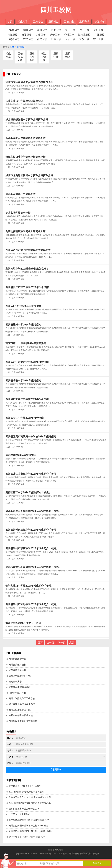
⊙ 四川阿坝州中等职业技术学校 (22, 721)
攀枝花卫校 (84, 35)
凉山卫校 (98, 39)
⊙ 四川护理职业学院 (16, 659)
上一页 (50, 643)
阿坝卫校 (70, 39)
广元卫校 (99, 35)
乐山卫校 (70, 30)
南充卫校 (56, 30)
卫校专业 (38, 22)
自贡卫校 (27, 35)
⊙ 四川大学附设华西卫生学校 (21, 698)
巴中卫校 (56, 39)
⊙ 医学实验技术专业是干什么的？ (23, 809)
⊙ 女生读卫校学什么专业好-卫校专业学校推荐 (29, 797)
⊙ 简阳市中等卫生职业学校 (19, 715)
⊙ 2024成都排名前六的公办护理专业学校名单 (28, 803)
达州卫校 (41, 35)
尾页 (72, 643)
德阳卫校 (42, 30)
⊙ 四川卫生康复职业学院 (18, 710)
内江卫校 (13, 35)
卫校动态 (68, 55)
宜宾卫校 (14, 39)
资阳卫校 (98, 30)
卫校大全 (69, 22)
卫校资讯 (84, 22)
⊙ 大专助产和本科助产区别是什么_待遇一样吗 (29, 831)
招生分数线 (44, 57)
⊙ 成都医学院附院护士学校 (19, 676)
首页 (10, 22)
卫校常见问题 (20, 57)
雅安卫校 (42, 39)
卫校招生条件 (32, 57)
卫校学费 (56, 55)
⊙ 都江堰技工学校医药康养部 (21, 704)
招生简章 (23, 22)
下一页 (62, 643)
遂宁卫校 (55, 35)
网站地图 (59, 850)
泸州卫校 (69, 35)
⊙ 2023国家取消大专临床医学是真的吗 (25, 792)
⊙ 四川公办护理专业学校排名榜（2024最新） (28, 826)
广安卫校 (28, 39)
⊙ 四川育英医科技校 (16, 665)
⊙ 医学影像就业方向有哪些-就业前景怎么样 (28, 820)
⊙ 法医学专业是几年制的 (18, 814)
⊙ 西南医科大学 (14, 682)
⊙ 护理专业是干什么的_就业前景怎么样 (26, 837)
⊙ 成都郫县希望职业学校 (18, 687)
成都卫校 (14, 30)
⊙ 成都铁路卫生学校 (16, 670)
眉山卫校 (84, 30)
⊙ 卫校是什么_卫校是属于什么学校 (23, 786)
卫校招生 (53, 22)
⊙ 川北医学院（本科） (17, 693)
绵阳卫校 (28, 30)
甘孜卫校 (84, 39)
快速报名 (100, 22)
